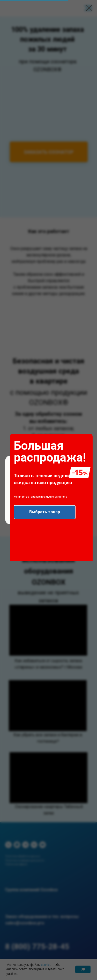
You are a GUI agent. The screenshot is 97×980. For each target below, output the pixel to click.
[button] (45, 512)
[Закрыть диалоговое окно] (89, 8)
